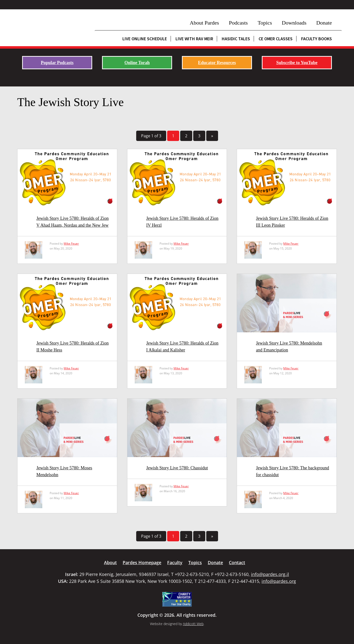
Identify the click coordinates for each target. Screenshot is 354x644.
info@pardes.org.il (270, 574)
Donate (324, 23)
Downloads (294, 23)
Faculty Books (317, 39)
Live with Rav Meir (194, 39)
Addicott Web (193, 624)
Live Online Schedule (145, 39)
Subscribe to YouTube (297, 63)
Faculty (175, 562)
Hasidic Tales (236, 39)
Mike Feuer (71, 244)
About (110, 562)
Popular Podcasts (57, 63)
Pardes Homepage (142, 562)
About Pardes (204, 23)
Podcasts (238, 23)
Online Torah (137, 63)
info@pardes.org (279, 581)
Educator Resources (217, 63)
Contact (237, 562)
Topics (265, 23)
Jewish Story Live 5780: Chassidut (177, 468)
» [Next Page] (212, 136)
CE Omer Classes (276, 39)
